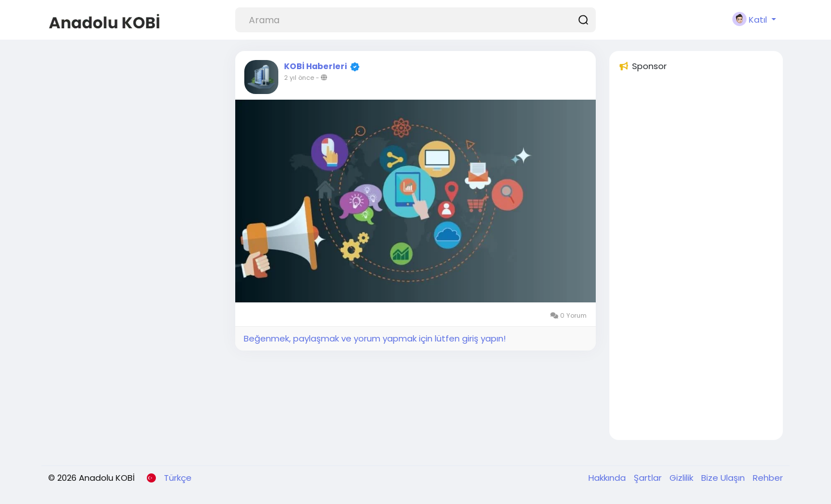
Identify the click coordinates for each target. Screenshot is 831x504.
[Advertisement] (696, 261)
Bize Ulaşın (724, 478)
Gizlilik (682, 478)
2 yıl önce (299, 78)
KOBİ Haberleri (315, 66)
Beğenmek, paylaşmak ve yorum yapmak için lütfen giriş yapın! (375, 338)
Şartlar (649, 478)
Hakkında (608, 478)
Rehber (768, 478)
